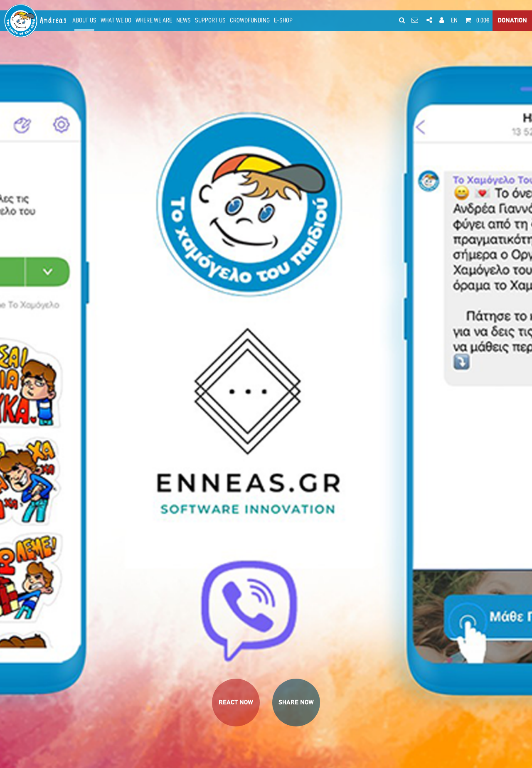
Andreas (54, 21)
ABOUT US (84, 21)
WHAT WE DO (116, 21)
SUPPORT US (210, 21)
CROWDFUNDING (250, 21)
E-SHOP (283, 21)
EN (454, 21)
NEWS (183, 21)
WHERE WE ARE (154, 21)
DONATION (512, 21)
